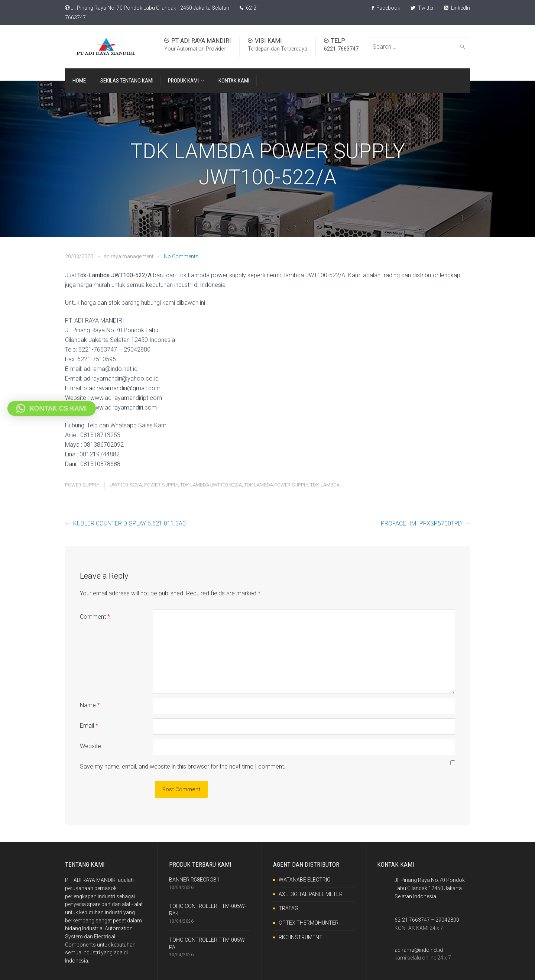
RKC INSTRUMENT (301, 937)
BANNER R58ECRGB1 (194, 880)
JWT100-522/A (126, 485)
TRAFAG (288, 908)
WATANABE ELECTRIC (304, 880)
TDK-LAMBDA (325, 485)
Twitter (422, 8)
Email (89, 726)
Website (90, 746)
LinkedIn (457, 8)
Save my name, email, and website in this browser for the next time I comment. (183, 766)
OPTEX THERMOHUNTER (309, 923)
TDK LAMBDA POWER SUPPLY (276, 485)
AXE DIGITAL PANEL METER (311, 894)
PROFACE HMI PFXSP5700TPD (421, 523)
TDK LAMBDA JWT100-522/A (211, 485)
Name (90, 705)
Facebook (386, 8)
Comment (95, 617)
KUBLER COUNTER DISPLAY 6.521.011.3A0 (129, 523)
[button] (52, 408)
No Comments (181, 256)
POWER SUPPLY (82, 485)
